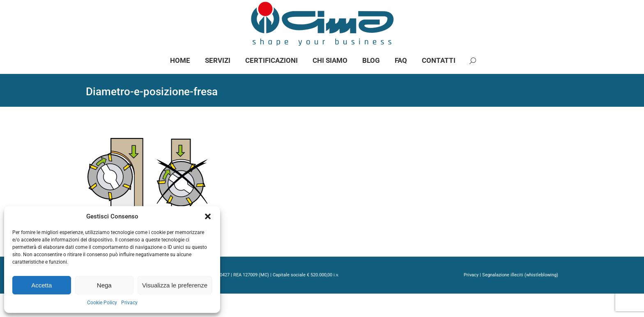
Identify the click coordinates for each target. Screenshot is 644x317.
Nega (104, 285)
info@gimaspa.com (177, 12)
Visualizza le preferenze (175, 285)
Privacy (129, 303)
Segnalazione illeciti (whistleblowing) (520, 298)
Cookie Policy (102, 303)
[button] (208, 216)
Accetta (41, 285)
